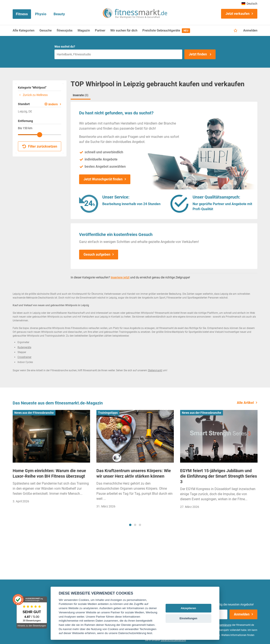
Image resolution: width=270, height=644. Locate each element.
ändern (53, 104)
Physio (41, 14)
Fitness (22, 14)
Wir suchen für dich (124, 30)
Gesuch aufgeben (97, 254)
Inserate (81, 95)
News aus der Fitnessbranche (34, 413)
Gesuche (46, 30)
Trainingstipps (108, 413)
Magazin (84, 30)
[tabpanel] (51, 458)
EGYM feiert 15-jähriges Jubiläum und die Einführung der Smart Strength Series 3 (219, 476)
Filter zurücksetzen (40, 146)
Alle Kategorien (24, 30)
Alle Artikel (245, 403)
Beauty (59, 14)
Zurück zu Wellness (33, 95)
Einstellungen (188, 618)
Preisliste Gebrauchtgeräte (166, 31)
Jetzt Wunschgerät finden (103, 179)
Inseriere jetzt (120, 277)
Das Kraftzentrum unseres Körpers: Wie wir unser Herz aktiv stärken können (134, 473)
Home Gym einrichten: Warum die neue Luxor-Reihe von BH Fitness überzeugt (49, 473)
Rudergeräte (24, 347)
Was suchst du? (65, 47)
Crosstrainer (24, 357)
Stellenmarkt (155, 370)
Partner (100, 30)
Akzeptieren (188, 608)
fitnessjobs (65, 30)
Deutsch (249, 4)
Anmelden (250, 30)
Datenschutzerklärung (173, 640)
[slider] (40, 135)
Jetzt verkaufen (238, 14)
